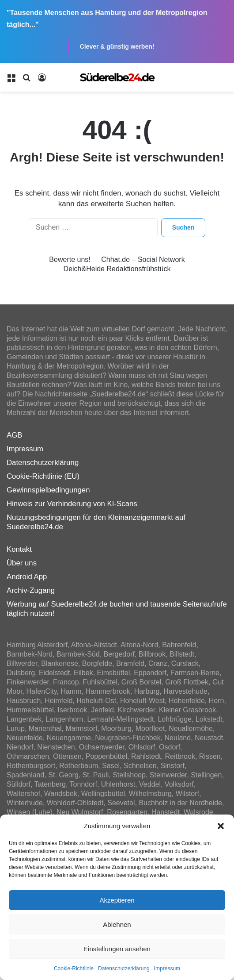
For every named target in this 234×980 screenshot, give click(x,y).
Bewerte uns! (70, 259)
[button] (221, 826)
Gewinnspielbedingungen (48, 490)
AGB (14, 435)
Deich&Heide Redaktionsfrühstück (117, 269)
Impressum (167, 968)
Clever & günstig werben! (117, 46)
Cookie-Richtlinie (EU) (43, 476)
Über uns (22, 563)
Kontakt (19, 549)
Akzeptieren (117, 900)
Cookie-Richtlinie (74, 968)
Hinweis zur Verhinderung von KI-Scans (72, 504)
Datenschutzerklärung (124, 968)
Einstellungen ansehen (117, 949)
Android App (27, 577)
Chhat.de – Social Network (143, 259)
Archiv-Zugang (31, 590)
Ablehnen (117, 924)
